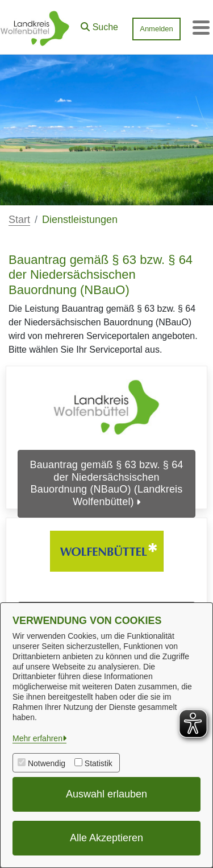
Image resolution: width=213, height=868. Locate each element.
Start (19, 220)
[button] (99, 24)
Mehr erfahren (37, 738)
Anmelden (156, 29)
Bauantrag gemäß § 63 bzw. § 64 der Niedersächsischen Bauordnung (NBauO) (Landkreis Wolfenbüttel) (107, 483)
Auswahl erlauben (106, 794)
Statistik (99, 763)
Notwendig (47, 763)
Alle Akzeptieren (106, 838)
